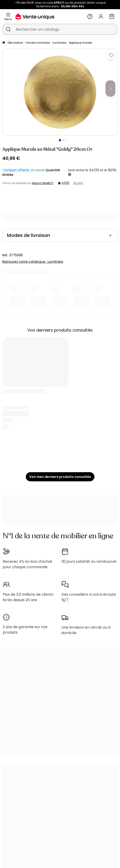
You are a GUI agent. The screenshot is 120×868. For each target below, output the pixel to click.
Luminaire (59, 43)
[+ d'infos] (70, 175)
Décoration (15, 43)
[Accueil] (4, 43)
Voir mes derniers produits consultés (60, 477)
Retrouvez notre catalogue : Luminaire (33, 262)
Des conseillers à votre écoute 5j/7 (89, 597)
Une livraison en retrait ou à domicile (86, 630)
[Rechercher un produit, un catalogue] (8, 29)
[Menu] (8, 15)
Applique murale (80, 43)
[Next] (110, 88)
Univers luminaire (38, 43)
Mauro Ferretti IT (43, 183)
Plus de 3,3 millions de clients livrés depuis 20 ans (28, 597)
